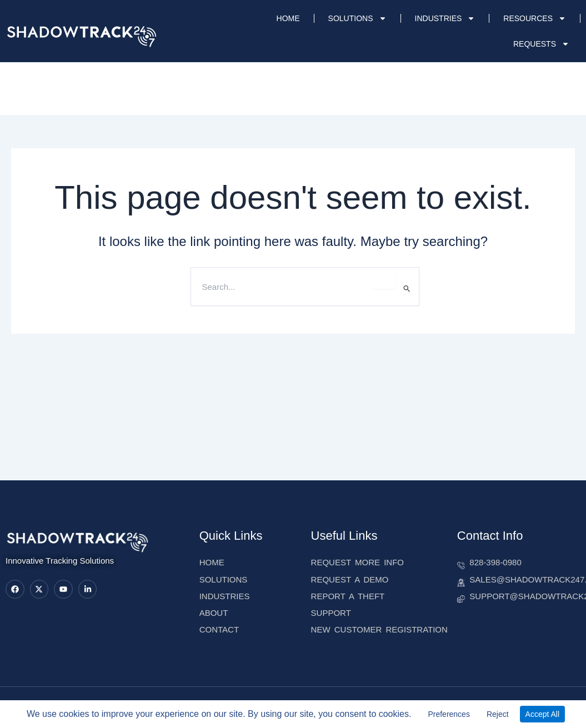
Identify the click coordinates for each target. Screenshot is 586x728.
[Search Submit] (407, 288)
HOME (288, 18)
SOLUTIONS (357, 18)
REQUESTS (541, 44)
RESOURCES (535, 18)
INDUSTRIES (445, 18)
